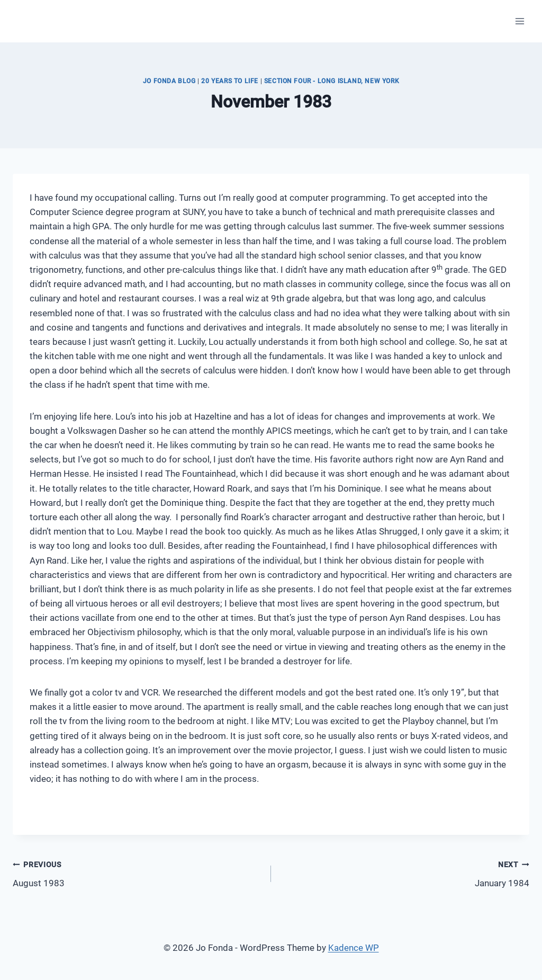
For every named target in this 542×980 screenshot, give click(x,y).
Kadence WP (354, 948)
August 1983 (137, 873)
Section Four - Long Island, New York (332, 81)
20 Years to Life (230, 81)
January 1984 (405, 873)
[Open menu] (520, 21)
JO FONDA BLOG (169, 81)
